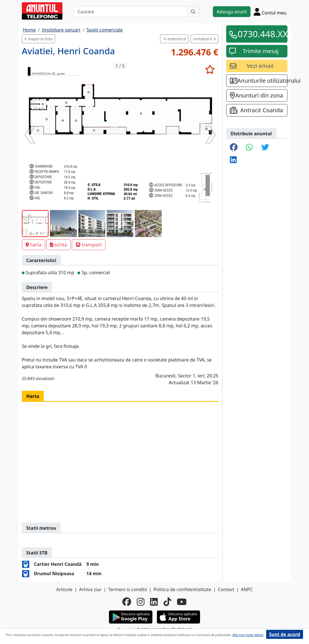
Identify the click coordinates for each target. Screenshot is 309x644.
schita (58, 245)
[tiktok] (167, 602)
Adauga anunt (232, 12)
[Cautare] (131, 12)
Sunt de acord (284, 634)
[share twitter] (265, 148)
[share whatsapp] (249, 148)
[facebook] (127, 602)
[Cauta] (193, 12)
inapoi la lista (38, 39)
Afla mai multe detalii (248, 635)
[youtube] (182, 602)
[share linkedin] (233, 160)
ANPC (247, 589)
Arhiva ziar (90, 589)
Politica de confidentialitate (182, 589)
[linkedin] (154, 602)
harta (33, 245)
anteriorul (175, 39)
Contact (226, 589)
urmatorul (205, 39)
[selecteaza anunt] (210, 69)
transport (89, 245)
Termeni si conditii (128, 589)
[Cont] (270, 12)
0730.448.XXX (261, 34)
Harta (33, 396)
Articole (64, 589)
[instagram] (141, 602)
